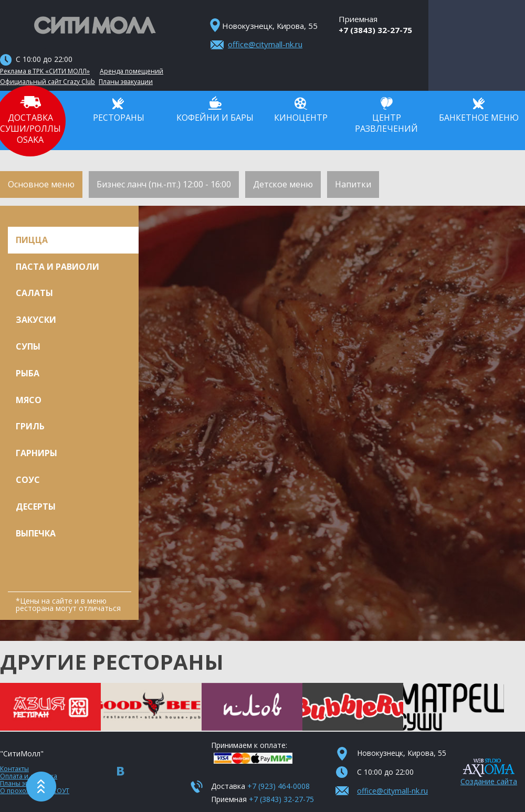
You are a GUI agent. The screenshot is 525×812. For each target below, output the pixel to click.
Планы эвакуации (126, 82)
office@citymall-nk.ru (265, 44)
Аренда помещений (132, 71)
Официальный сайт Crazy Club (48, 82)
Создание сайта (489, 781)
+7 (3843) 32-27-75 (375, 30)
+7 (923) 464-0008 (279, 786)
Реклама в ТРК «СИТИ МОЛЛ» (45, 71)
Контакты (14, 769)
